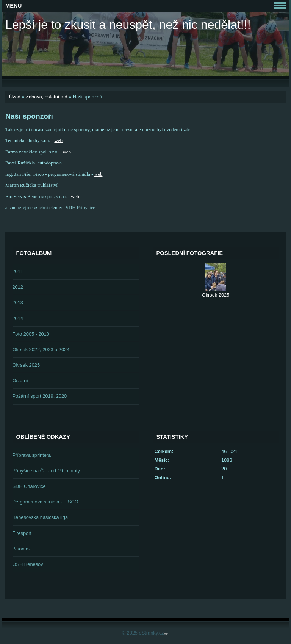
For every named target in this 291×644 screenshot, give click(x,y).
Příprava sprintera (32, 455)
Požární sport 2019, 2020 (40, 396)
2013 (18, 302)
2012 (18, 287)
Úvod (15, 97)
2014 (18, 318)
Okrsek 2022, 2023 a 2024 (41, 349)
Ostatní (20, 381)
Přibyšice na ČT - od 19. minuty (46, 471)
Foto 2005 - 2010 (31, 334)
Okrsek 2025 (26, 365)
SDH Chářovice (29, 486)
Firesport (22, 533)
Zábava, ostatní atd (47, 97)
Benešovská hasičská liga (40, 517)
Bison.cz (22, 549)
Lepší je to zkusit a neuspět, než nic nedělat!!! (128, 25)
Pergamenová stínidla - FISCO (45, 502)
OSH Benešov (28, 564)
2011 (18, 271)
